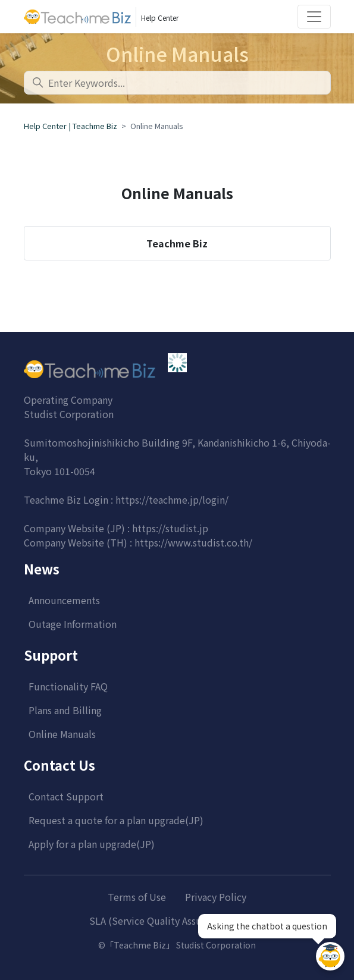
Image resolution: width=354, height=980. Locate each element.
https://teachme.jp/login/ (172, 500)
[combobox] (177, 83)
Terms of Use (137, 897)
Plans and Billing (65, 710)
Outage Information (73, 624)
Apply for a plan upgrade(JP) (92, 844)
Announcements (64, 600)
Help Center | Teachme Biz (71, 126)
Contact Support (66, 796)
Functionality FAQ (68, 686)
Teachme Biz (177, 243)
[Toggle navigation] (314, 17)
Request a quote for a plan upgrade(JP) (116, 820)
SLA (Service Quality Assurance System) (177, 921)
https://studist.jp (170, 528)
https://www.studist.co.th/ (193, 542)
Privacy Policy (216, 897)
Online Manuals (62, 734)
